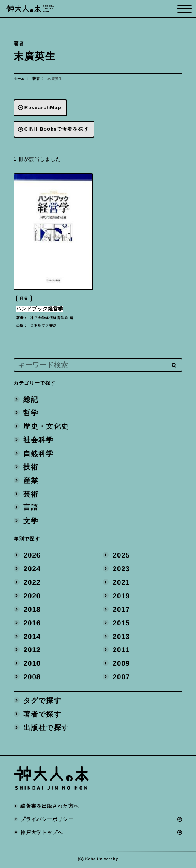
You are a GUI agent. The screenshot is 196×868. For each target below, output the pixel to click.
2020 (32, 597)
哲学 (31, 414)
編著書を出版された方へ (50, 807)
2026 (32, 556)
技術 (31, 468)
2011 (122, 651)
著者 (36, 79)
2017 (122, 610)
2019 (122, 597)
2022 (32, 583)
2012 (32, 651)
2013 (122, 637)
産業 (31, 481)
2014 (32, 637)
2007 (122, 678)
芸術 (31, 495)
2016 (32, 624)
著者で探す (43, 715)
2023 (122, 569)
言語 (31, 508)
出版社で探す (46, 728)
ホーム (19, 79)
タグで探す (43, 701)
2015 (122, 624)
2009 (122, 664)
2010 (32, 664)
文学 (31, 522)
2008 (32, 678)
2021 (122, 583)
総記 (31, 400)
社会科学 (39, 441)
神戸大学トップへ (42, 833)
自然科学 (39, 454)
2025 (122, 556)
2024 (32, 569)
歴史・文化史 (46, 427)
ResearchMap (43, 108)
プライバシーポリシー (47, 820)
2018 (32, 610)
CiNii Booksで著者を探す (57, 129)
